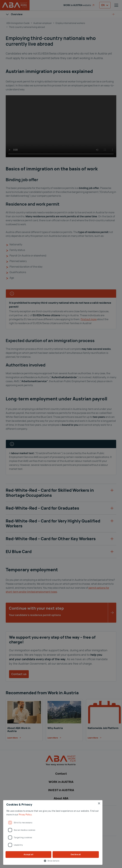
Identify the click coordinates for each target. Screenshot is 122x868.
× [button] (99, 804)
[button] (53, 861)
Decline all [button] (76, 854)
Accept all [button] (28, 854)
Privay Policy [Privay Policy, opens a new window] (25, 815)
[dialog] (61, 434)
